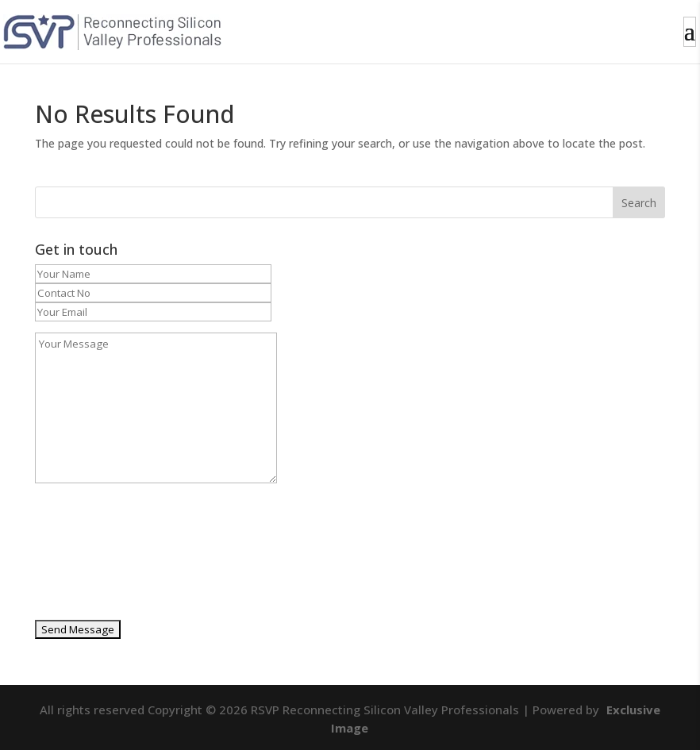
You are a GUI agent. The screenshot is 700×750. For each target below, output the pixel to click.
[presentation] (100, 557)
